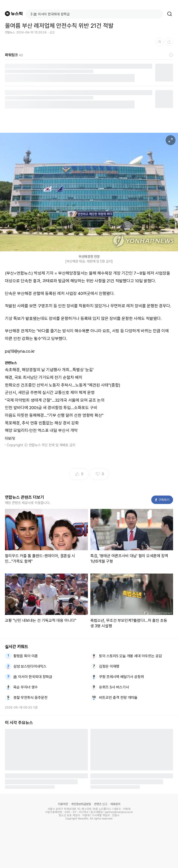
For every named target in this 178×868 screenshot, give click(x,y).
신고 (52, 32)
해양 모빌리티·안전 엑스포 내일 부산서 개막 (41, 430)
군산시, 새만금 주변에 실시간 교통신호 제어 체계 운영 (50, 393)
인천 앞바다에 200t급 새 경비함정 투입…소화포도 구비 (51, 408)
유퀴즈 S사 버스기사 (114, 687)
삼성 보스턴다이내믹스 (30, 666)
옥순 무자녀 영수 (26, 687)
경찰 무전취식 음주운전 (30, 698)
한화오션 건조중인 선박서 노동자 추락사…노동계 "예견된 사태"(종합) (63, 385)
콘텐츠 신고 (101, 804)
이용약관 (63, 804)
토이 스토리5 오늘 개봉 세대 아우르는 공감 (130, 656)
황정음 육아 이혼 (26, 656)
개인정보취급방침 (81, 804)
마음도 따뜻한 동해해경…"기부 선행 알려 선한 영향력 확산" (54, 415)
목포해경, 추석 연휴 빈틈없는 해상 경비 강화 (42, 423)
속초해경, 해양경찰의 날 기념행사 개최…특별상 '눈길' (49, 370)
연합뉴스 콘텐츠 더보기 (25, 497)
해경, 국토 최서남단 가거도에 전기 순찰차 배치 (44, 377)
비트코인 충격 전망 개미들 (118, 698)
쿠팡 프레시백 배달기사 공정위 (121, 677)
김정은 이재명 (109, 666)
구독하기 (162, 500)
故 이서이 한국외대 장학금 (33, 677)
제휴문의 (115, 804)
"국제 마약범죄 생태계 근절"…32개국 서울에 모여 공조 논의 (55, 400)
